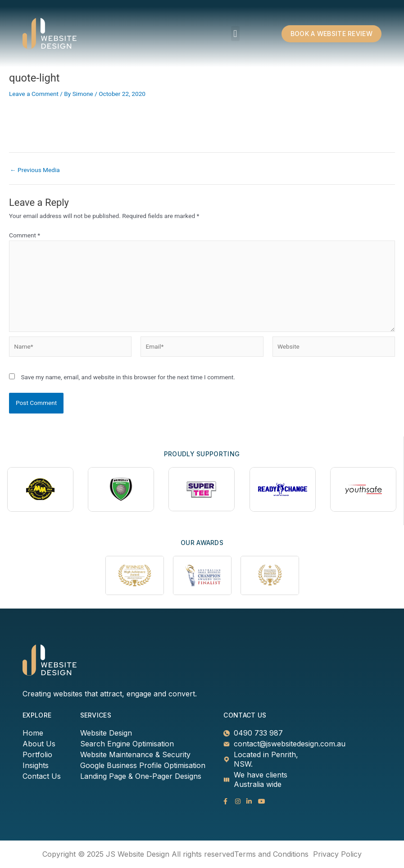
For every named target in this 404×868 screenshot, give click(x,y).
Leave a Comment (34, 94)
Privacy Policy (337, 854)
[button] (235, 34)
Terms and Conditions (271, 854)
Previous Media (35, 170)
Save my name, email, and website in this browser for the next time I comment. (128, 377)
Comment (25, 235)
